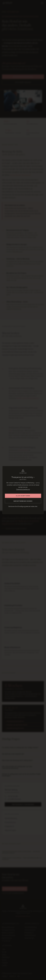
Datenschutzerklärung (23, 489)
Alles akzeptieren (23, 496)
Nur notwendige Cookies (23, 501)
